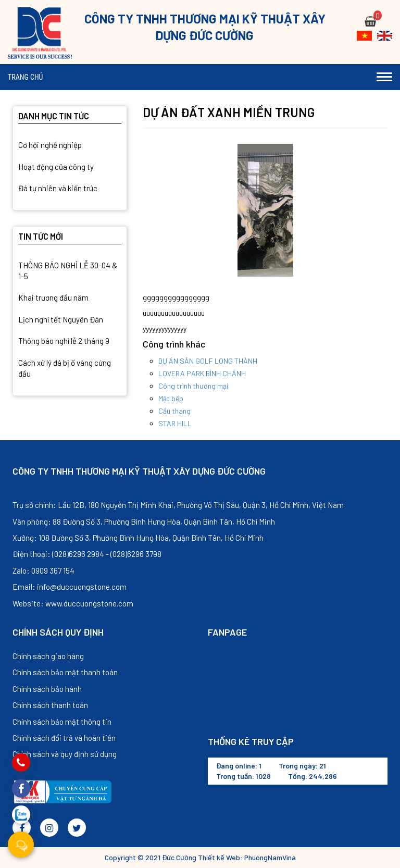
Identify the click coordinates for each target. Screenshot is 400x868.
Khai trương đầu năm (53, 297)
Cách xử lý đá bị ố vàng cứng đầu (65, 368)
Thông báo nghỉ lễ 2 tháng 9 (64, 341)
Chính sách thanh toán (50, 705)
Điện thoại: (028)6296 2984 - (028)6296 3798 (87, 554)
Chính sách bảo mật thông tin (62, 722)
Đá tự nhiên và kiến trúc (58, 188)
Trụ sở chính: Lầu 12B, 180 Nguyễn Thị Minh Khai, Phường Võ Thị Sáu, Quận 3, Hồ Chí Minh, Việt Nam (178, 505)
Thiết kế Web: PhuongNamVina (247, 857)
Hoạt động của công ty (56, 167)
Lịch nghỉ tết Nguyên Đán (61, 319)
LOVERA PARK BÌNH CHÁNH (202, 373)
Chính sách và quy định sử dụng (65, 754)
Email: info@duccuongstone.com (70, 587)
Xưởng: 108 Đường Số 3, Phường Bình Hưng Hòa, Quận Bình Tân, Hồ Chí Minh (138, 538)
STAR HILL (175, 423)
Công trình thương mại (193, 386)
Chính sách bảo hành (47, 689)
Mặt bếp (171, 398)
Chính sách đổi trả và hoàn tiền (64, 738)
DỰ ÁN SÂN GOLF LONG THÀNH (208, 361)
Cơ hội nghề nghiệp (50, 145)
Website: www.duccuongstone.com (73, 603)
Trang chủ (25, 77)
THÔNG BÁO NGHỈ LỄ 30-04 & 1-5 (68, 271)
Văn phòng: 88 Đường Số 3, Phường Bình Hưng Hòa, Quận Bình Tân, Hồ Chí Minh (144, 522)
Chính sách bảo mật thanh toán (65, 672)
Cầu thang (174, 411)
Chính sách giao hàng (48, 656)
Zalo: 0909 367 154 (43, 571)
